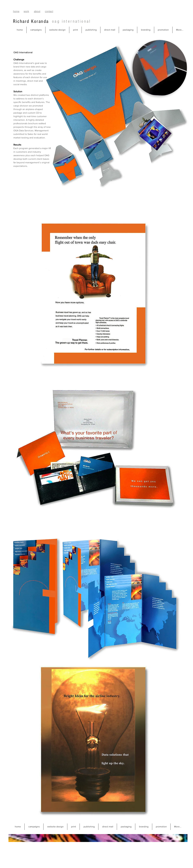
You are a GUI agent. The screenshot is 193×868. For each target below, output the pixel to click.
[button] (36, 30)
